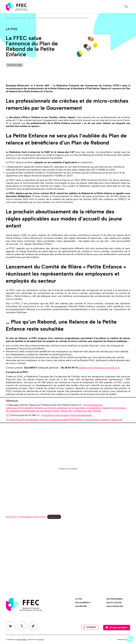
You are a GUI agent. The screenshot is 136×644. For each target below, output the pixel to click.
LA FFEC (31, 18)
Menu (126, 7)
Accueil (9, 18)
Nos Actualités (20, 18)
